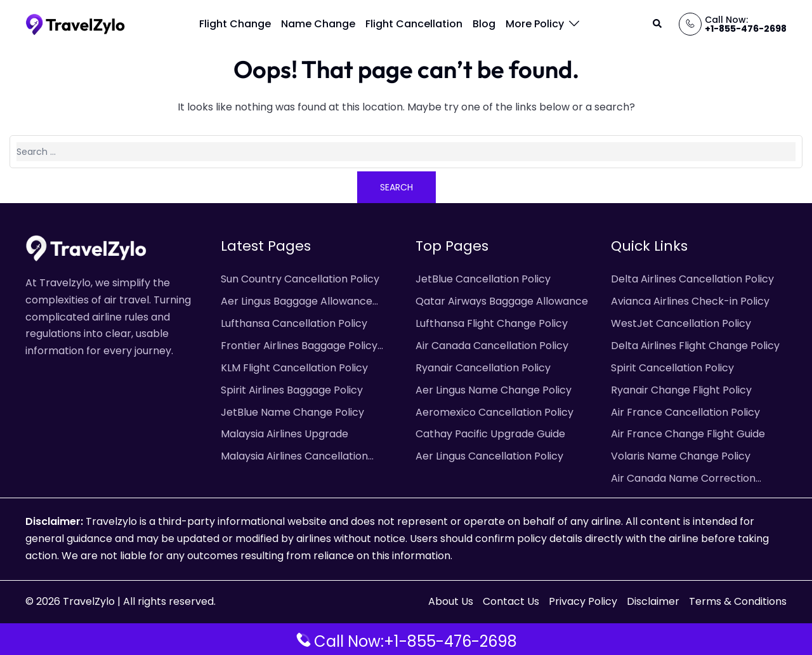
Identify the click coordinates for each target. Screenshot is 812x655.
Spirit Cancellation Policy (672, 368)
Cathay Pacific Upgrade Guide (490, 434)
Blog (484, 24)
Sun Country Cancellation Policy (300, 279)
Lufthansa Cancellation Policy (294, 323)
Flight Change (235, 24)
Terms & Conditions (738, 601)
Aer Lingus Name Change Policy (494, 390)
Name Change (318, 24)
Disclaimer (653, 601)
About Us (451, 601)
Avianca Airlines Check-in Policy (690, 301)
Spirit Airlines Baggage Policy (292, 390)
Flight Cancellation (414, 24)
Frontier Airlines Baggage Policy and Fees (299, 347)
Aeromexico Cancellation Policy (494, 412)
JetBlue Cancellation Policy (483, 279)
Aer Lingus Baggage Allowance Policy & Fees (297, 302)
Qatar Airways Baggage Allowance (502, 301)
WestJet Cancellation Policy (681, 323)
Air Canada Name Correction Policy (683, 479)
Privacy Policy (583, 601)
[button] (658, 24)
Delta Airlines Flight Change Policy (695, 346)
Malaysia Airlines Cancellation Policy (294, 457)
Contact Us (511, 601)
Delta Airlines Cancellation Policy (692, 279)
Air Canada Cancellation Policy (492, 346)
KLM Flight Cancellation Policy (294, 368)
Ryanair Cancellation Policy (483, 368)
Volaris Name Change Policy (681, 456)
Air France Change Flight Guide (688, 434)
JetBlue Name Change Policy (292, 412)
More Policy (535, 24)
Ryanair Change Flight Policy (681, 390)
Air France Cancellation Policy (685, 412)
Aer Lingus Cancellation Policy (489, 456)
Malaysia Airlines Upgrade (285, 434)
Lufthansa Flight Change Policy (492, 323)
